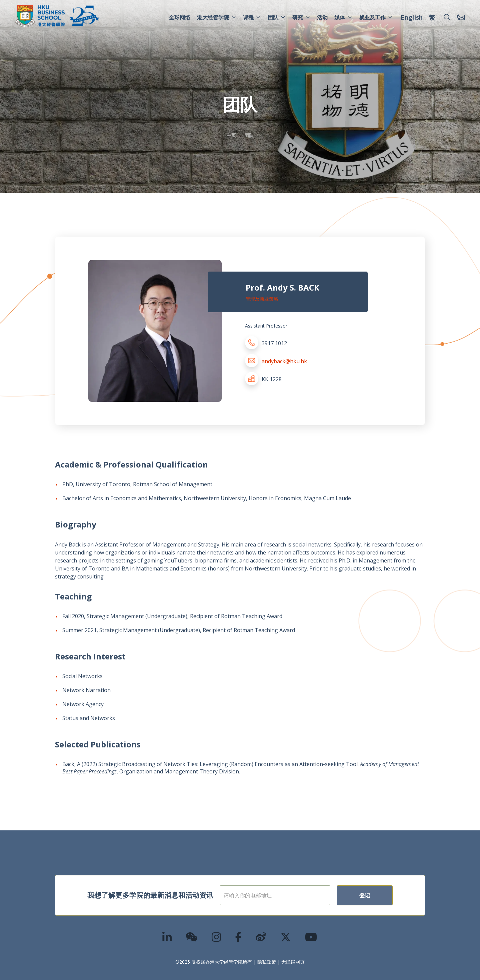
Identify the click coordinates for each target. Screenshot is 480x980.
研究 (301, 17)
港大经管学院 (217, 17)
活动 (322, 17)
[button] (447, 17)
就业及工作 (376, 17)
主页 (231, 135)
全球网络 (180, 17)
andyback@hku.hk (284, 361)
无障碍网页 (293, 962)
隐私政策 (267, 962)
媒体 (343, 17)
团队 (277, 17)
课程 (252, 17)
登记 (365, 895)
